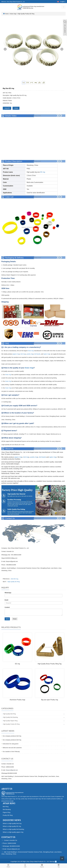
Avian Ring (9, 803)
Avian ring (31, 351)
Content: (7, 607)
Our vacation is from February (11, 752)
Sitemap (52, 861)
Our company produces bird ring (12, 736)
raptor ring (47, 354)
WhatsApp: (8, 593)
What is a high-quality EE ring (12, 826)
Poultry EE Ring (8, 815)
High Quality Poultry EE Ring (26, 14)
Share (8, 865)
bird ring (23, 354)
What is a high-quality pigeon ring (13, 832)
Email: (7, 600)
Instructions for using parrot (11, 744)
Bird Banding (7, 809)
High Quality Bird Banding (10, 717)
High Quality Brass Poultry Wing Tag (50, 664)
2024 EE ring (14, 579)
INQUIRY (7, 108)
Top (59, 865)
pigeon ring (16, 354)
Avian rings (13, 14)
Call (25, 865)
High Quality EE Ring (14, 582)
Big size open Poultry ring (50, 700)
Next (62, 49)
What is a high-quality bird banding (13, 829)
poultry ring (30, 354)
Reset (15, 619)
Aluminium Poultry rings (17, 700)
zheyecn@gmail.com (12, 770)
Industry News (12, 820)
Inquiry (42, 865)
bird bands (37, 354)
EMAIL (16, 108)
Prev (5, 49)
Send (7, 619)
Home (7, 14)
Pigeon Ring (7, 812)
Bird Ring (6, 807)
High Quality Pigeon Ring (10, 721)
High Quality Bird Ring (9, 714)
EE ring (43, 172)
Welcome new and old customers (12, 748)
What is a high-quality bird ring (12, 823)
